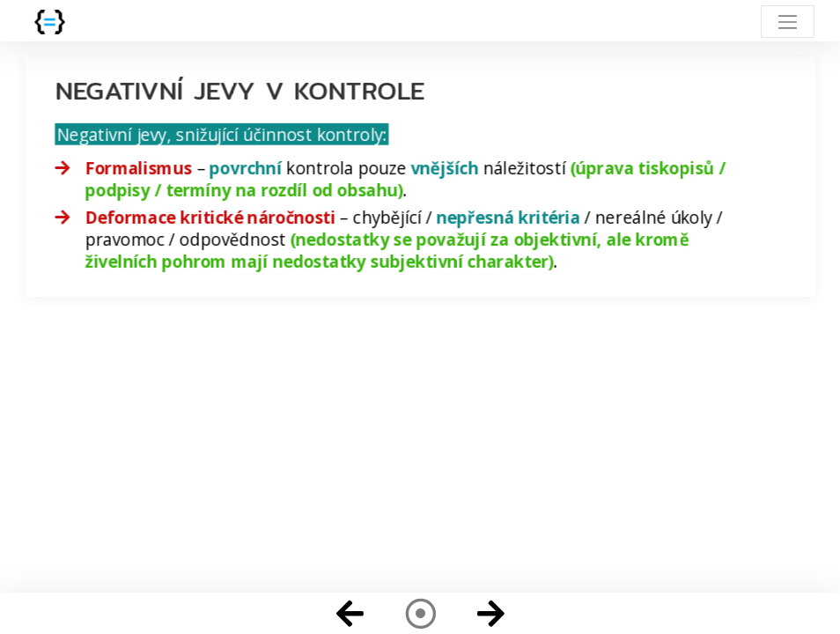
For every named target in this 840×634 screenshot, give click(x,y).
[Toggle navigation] (788, 22)
